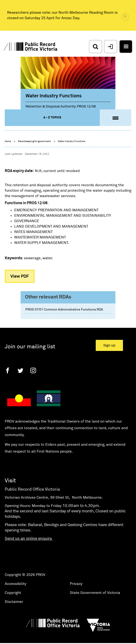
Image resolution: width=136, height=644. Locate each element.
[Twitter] (20, 370)
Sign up (109, 345)
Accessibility (16, 584)
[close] (125, 17)
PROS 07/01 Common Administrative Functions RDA (64, 310)
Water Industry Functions (72, 141)
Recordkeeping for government (34, 141)
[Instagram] (33, 370)
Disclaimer (14, 602)
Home (8, 141)
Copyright (13, 593)
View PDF (20, 277)
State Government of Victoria (95, 593)
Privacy (76, 584)
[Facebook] (8, 370)
